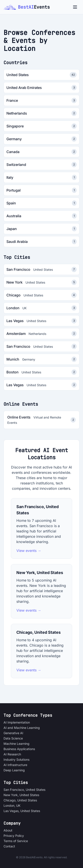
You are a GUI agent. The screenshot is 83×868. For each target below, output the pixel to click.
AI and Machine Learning (22, 728)
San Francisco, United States (24, 790)
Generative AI (13, 733)
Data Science (13, 738)
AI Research (12, 754)
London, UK (12, 806)
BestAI (27, 7)
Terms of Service (16, 841)
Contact (9, 846)
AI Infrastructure (15, 765)
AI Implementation (17, 722)
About (8, 830)
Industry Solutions (16, 759)
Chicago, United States (20, 800)
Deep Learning (14, 770)
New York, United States (21, 795)
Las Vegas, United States (22, 811)
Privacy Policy (14, 836)
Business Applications (19, 749)
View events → (29, 551)
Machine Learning (16, 744)
